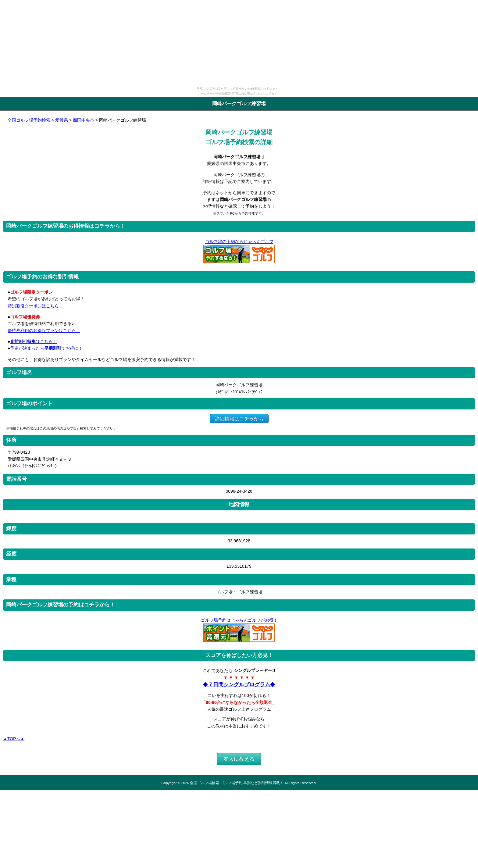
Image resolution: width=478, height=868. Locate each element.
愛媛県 (62, 120)
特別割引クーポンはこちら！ (35, 306)
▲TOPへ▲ (14, 739)
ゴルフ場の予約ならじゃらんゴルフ (239, 241)
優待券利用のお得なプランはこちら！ (44, 330)
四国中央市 (84, 120)
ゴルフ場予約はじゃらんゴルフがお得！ (239, 620)
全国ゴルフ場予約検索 (29, 120)
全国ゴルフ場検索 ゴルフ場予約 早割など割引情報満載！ (237, 783)
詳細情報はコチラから (239, 418)
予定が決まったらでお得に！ (46, 348)
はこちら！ (34, 341)
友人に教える (239, 759)
